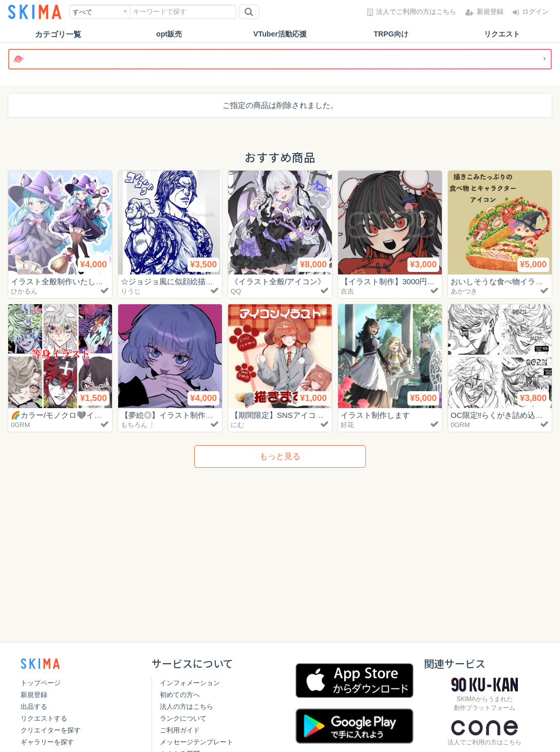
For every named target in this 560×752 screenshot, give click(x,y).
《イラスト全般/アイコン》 (278, 281)
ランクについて (183, 718)
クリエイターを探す (51, 730)
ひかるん (24, 291)
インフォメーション (190, 683)
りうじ (131, 291)
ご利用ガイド (180, 730)
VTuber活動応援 (280, 34)
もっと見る (280, 456)
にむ (237, 425)
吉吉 (347, 291)
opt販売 (169, 34)
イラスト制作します (375, 415)
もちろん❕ (138, 425)
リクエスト (502, 34)
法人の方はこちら (186, 707)
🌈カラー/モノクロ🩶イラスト (64, 415)
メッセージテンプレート (197, 742)
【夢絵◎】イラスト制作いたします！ (186, 415)
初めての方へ (180, 695)
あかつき (464, 291)
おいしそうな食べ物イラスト (501, 281)
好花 (347, 425)
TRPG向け (391, 34)
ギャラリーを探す (47, 742)
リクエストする (44, 718)
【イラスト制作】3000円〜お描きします (411, 281)
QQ (236, 291)
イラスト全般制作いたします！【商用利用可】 (92, 281)
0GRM (21, 425)
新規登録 (34, 695)
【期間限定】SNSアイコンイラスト (293, 415)
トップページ (41, 683)
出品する (34, 707)
